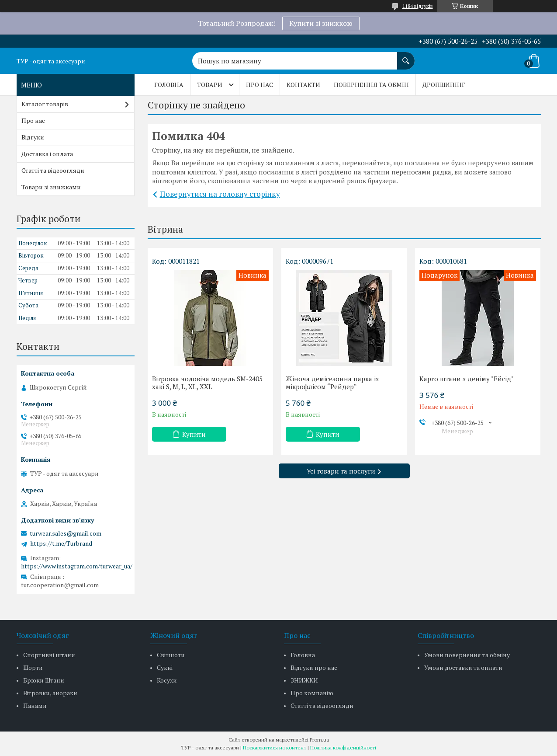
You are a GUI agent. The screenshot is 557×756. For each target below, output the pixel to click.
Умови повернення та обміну (467, 655)
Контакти (303, 85)
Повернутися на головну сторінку (220, 194)
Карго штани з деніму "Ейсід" (467, 379)
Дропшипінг (444, 85)
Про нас (259, 85)
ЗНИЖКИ (304, 680)
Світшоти (171, 655)
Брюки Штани (44, 680)
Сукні (165, 667)
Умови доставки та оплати (463, 667)
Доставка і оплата (47, 154)
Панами (35, 705)
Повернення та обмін (371, 85)
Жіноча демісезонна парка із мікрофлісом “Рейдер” (332, 383)
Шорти (33, 667)
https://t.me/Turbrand (61, 543)
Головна (169, 85)
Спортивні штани (49, 655)
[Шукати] (406, 56)
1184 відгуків (418, 6)
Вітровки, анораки (50, 693)
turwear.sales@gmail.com (66, 533)
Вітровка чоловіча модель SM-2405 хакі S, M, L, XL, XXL (207, 383)
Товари (210, 85)
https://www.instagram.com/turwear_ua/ (77, 566)
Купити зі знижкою (321, 23)
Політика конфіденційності (343, 747)
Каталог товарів (45, 104)
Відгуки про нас (314, 667)
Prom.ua (319, 740)
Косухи (167, 680)
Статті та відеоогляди (53, 170)
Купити (194, 434)
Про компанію (312, 693)
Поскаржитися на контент (275, 747)
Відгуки (33, 137)
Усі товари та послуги (341, 471)
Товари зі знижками (51, 187)
